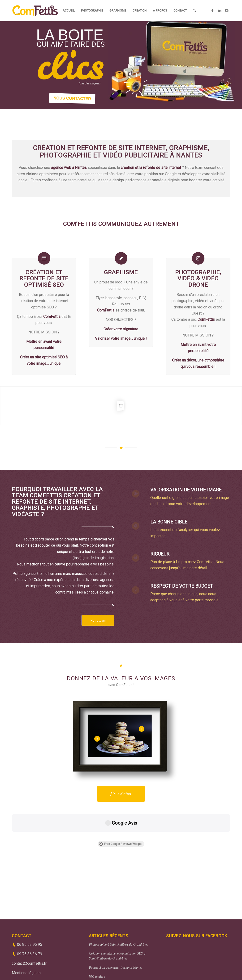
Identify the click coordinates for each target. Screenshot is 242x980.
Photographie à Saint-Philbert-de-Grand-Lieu (119, 910)
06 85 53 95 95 (30, 910)
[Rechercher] (194, 11)
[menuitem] (69, 11)
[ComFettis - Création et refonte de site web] (35, 11)
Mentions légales (26, 938)
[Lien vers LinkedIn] (220, 10)
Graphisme (121, 272)
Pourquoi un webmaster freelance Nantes (115, 933)
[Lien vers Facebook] (212, 10)
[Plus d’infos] (121, 794)
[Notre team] (98, 620)
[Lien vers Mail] (227, 10)
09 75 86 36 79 (30, 920)
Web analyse (97, 942)
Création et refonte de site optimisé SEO (44, 279)
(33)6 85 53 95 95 (126, 967)
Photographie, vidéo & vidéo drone (198, 279)
